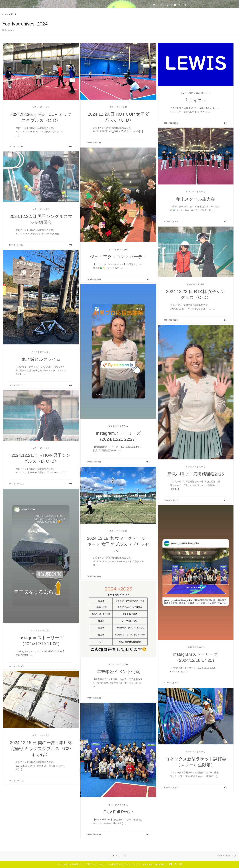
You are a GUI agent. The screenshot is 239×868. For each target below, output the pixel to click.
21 (125, 855)
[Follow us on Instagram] (185, 5)
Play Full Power (118, 812)
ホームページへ (162, 5)
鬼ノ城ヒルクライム (41, 359)
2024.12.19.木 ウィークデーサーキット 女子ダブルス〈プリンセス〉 (118, 544)
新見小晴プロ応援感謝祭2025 (196, 474)
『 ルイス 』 (196, 100)
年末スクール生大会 (196, 199)
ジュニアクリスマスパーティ (118, 257)
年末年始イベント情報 (118, 672)
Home (5, 14)
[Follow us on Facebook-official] (175, 5)
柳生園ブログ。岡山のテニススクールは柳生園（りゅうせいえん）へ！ (107, 864)
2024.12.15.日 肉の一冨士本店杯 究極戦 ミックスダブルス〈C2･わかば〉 (41, 749)
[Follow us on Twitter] (180, 5)
